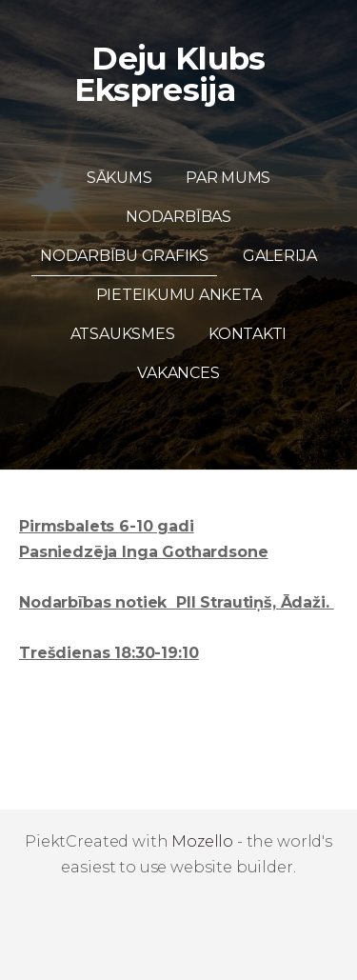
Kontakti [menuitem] (248, 334)
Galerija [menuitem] (280, 256)
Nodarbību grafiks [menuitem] (124, 256)
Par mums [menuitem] (228, 178)
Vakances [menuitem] (178, 373)
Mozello (202, 841)
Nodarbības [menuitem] (178, 217)
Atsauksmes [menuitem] (123, 334)
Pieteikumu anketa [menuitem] (179, 295)
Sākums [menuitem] (119, 178)
